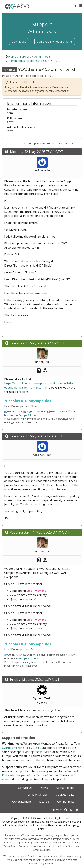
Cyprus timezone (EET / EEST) (21, 748)
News (44, 788)
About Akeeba (65, 788)
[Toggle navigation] (81, 6)
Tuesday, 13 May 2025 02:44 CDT (37, 343)
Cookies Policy (65, 795)
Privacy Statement (19, 802)
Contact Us (25, 788)
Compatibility (66, 802)
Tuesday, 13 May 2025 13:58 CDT (36, 436)
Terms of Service (37, 795)
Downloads (19, 42)
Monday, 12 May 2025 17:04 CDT (36, 152)
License (44, 802)
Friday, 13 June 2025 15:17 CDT (35, 679)
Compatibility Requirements (55, 42)
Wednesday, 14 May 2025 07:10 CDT (40, 532)
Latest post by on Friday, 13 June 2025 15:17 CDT (53, 144)
